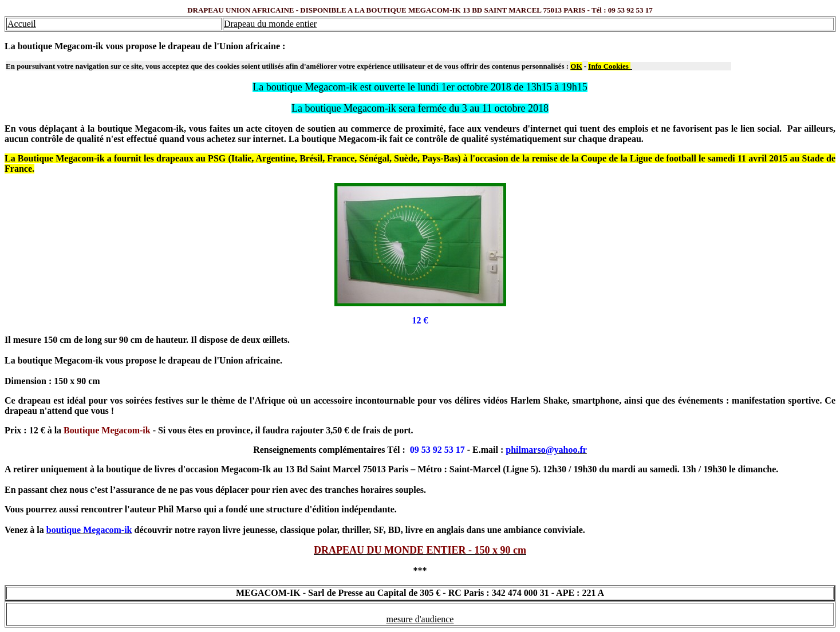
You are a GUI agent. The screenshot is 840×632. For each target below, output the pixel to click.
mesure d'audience (420, 619)
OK (576, 66)
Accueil (22, 24)
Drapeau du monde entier (270, 24)
